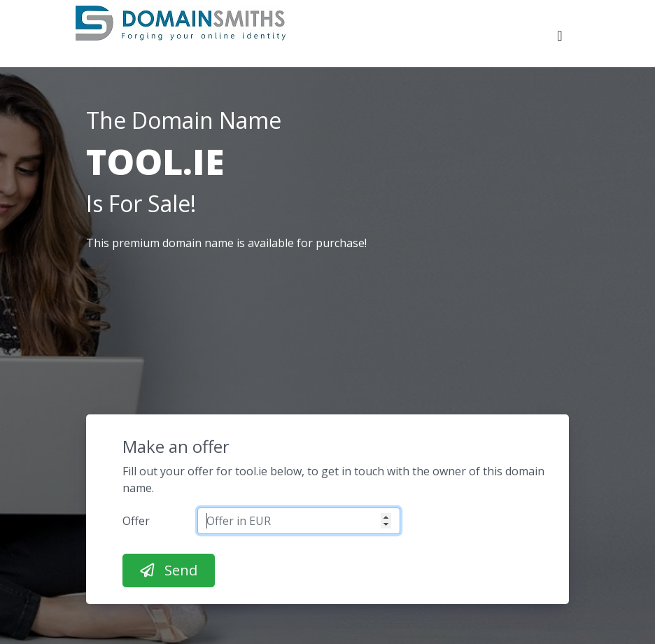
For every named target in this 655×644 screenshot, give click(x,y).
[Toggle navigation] (560, 39)
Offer (136, 521)
